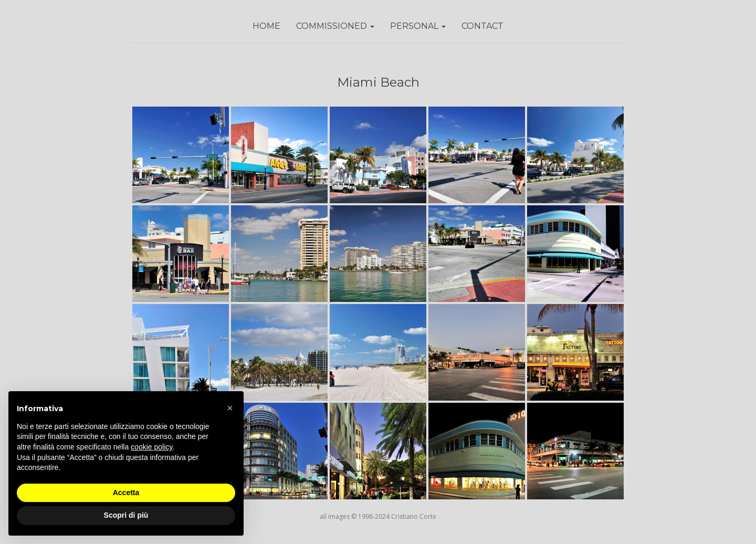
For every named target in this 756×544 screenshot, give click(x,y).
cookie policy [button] (151, 447)
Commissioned (335, 26)
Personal (418, 26)
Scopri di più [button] (126, 515)
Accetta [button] (126, 493)
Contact (482, 26)
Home (266, 26)
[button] (230, 408)
